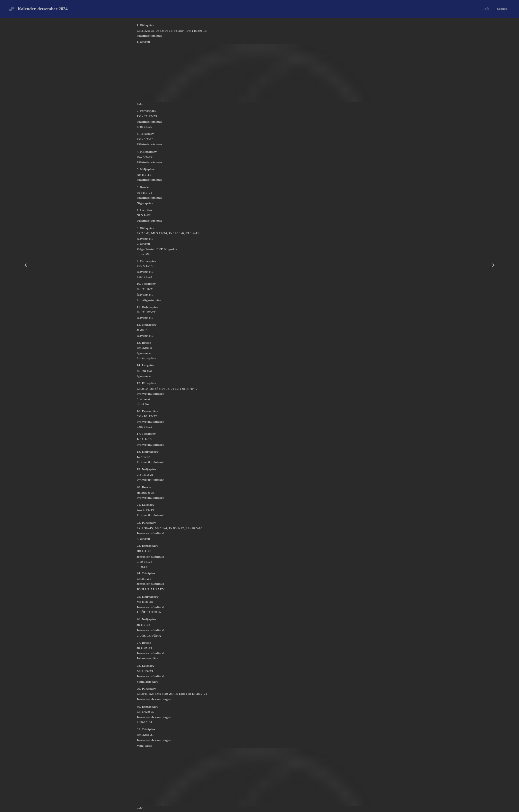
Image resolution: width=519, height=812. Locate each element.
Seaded (502, 9)
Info (487, 9)
